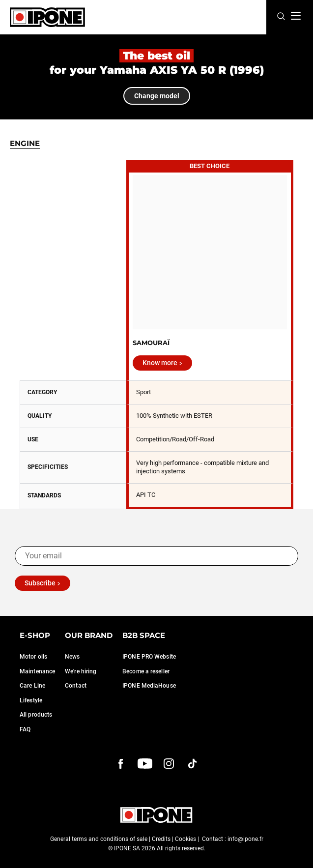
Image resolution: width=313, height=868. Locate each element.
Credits (161, 839)
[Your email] (156, 556)
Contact (76, 686)
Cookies (185, 839)
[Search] (281, 17)
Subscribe (40, 583)
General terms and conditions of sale (99, 839)
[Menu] (296, 16)
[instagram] (169, 764)
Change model (157, 96)
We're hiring (81, 671)
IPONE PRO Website (149, 657)
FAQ (25, 729)
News (72, 657)
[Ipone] (47, 17)
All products (36, 715)
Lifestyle (31, 700)
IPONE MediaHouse (149, 686)
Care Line (32, 686)
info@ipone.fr (245, 839)
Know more (160, 363)
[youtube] (145, 764)
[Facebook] (121, 764)
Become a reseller (146, 671)
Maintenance (37, 671)
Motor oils (33, 657)
